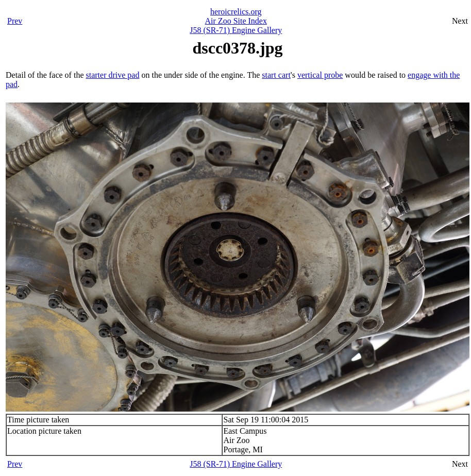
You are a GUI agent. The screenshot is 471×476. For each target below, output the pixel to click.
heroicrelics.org (236, 12)
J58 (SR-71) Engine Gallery (236, 30)
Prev (15, 21)
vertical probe (320, 75)
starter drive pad (112, 75)
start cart (276, 75)
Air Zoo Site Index (236, 21)
